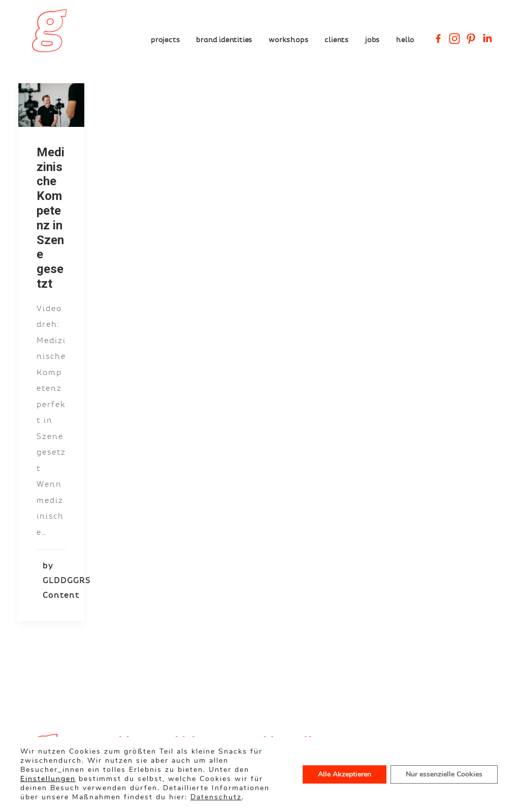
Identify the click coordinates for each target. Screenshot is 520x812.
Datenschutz (216, 797)
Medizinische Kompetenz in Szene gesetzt (51, 218)
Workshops (288, 40)
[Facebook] (438, 39)
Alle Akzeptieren (345, 774)
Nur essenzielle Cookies (444, 774)
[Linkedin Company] (487, 39)
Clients (337, 40)
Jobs (372, 40)
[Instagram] (454, 39)
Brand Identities (224, 40)
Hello (405, 40)
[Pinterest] (471, 39)
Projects (165, 40)
